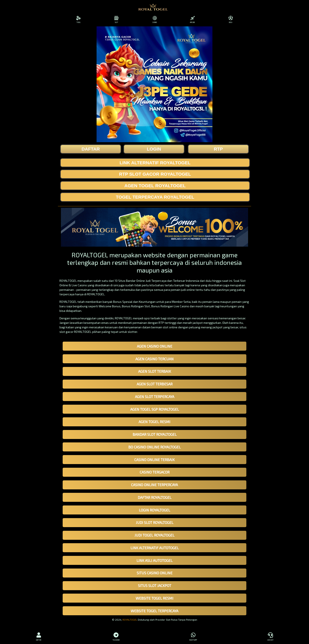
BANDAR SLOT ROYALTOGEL (155, 434)
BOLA (231, 20)
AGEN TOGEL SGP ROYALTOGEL (155, 409)
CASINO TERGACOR (155, 472)
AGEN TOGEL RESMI (154, 422)
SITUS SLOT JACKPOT (155, 585)
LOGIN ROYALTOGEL (154, 510)
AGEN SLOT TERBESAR (155, 384)
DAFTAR (39, 636)
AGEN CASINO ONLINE (155, 346)
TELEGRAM (116, 636)
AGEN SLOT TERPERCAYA (155, 397)
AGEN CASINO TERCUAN (154, 359)
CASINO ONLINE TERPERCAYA (154, 485)
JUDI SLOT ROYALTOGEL (155, 522)
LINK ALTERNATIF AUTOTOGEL (155, 548)
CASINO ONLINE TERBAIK (154, 460)
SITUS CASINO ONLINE (155, 573)
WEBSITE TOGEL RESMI (154, 598)
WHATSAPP (193, 636)
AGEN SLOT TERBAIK (155, 371)
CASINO (154, 20)
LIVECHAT (270, 636)
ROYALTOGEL (130, 620)
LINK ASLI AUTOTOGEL (154, 560)
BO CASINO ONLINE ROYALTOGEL (154, 447)
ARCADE (193, 20)
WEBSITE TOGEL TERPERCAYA (154, 611)
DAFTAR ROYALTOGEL (155, 497)
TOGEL (78, 20)
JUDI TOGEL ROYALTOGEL (154, 535)
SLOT (116, 20)
